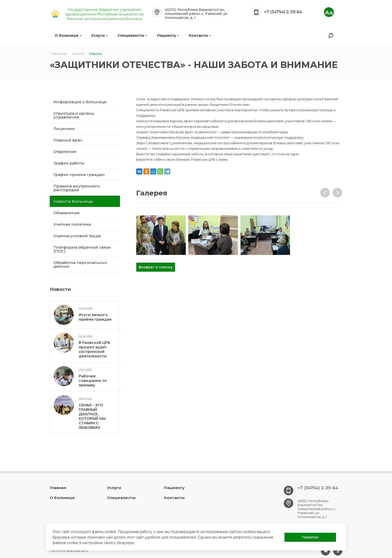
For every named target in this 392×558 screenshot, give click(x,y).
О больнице (68, 35)
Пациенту (168, 35)
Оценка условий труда (77, 236)
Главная (58, 488)
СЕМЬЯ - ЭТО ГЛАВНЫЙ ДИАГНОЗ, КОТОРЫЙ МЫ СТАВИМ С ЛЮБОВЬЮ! (92, 416)
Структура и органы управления (74, 115)
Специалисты (132, 35)
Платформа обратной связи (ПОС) (82, 249)
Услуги (99, 35)
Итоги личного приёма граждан (95, 317)
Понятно (310, 537)
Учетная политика (72, 224)
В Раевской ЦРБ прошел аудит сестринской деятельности (94, 349)
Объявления (66, 213)
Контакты (200, 35)
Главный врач (68, 140)
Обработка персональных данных (80, 264)
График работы (69, 163)
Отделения (65, 152)
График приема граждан (79, 175)
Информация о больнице (80, 102)
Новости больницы (73, 201)
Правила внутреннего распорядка (77, 188)
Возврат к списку (156, 267)
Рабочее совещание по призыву (93, 381)
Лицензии (64, 129)
